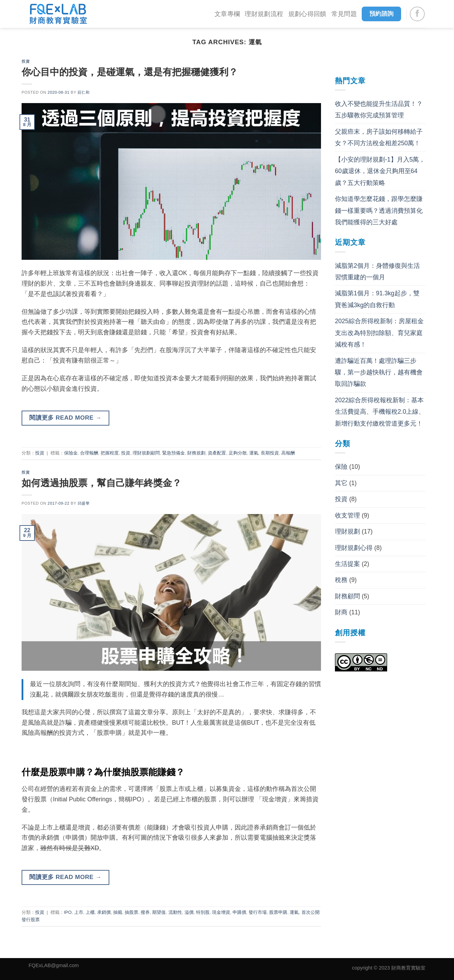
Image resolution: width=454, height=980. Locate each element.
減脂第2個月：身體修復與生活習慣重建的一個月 (377, 271)
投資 (26, 61)
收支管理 (347, 515)
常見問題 (344, 14)
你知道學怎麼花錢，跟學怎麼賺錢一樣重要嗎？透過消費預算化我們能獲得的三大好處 (379, 211)
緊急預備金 (174, 453)
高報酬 (288, 453)
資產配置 (217, 453)
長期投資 (270, 453)
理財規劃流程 (264, 14)
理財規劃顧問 (146, 453)
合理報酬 (89, 453)
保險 (341, 467)
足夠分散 (238, 453)
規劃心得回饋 (307, 14)
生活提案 (347, 564)
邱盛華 (84, 503)
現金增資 (221, 912)
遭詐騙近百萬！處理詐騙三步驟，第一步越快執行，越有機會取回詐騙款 (379, 372)
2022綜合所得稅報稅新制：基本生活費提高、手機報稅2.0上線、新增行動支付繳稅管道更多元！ (380, 412)
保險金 (71, 453)
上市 (79, 912)
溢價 (189, 912)
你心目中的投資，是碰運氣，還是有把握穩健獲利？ (130, 72)
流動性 (175, 912)
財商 (341, 612)
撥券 (145, 912)
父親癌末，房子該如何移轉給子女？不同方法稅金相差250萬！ (379, 137)
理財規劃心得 (354, 548)
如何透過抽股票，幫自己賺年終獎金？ (101, 483)
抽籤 (118, 912)
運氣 (254, 453)
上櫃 (90, 912)
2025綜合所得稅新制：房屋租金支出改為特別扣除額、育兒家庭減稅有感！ (379, 333)
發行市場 (258, 912)
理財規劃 (347, 531)
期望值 (159, 912)
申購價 (239, 912)
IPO (68, 912)
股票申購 (278, 912)
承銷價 (104, 912)
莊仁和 (84, 92)
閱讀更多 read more (65, 418)
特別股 (203, 912)
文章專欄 (227, 14)
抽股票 (131, 912)
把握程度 (110, 453)
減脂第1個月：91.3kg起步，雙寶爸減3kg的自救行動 (377, 299)
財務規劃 (196, 453)
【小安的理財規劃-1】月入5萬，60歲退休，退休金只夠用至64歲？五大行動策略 (380, 171)
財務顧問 (347, 596)
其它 (341, 483)
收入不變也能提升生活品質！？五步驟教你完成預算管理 (379, 110)
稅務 (341, 580)
